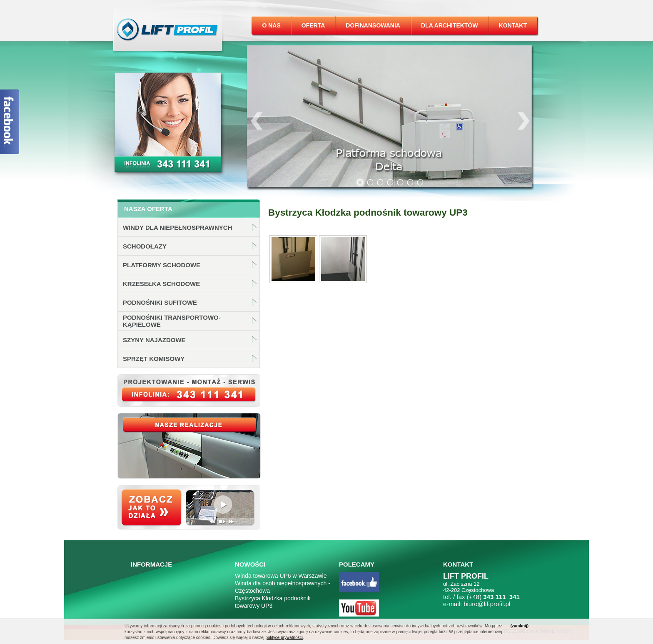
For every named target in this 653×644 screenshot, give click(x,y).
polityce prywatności (284, 638)
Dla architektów (450, 25)
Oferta (313, 25)
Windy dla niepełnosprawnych (178, 228)
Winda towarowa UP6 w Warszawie (281, 576)
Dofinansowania (373, 25)
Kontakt (513, 25)
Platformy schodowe (162, 265)
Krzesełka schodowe (161, 284)
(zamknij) (520, 626)
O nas (271, 25)
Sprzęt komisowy (154, 359)
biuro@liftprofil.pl (487, 604)
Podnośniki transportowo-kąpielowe (172, 321)
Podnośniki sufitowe (160, 302)
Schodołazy (145, 246)
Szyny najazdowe (154, 340)
